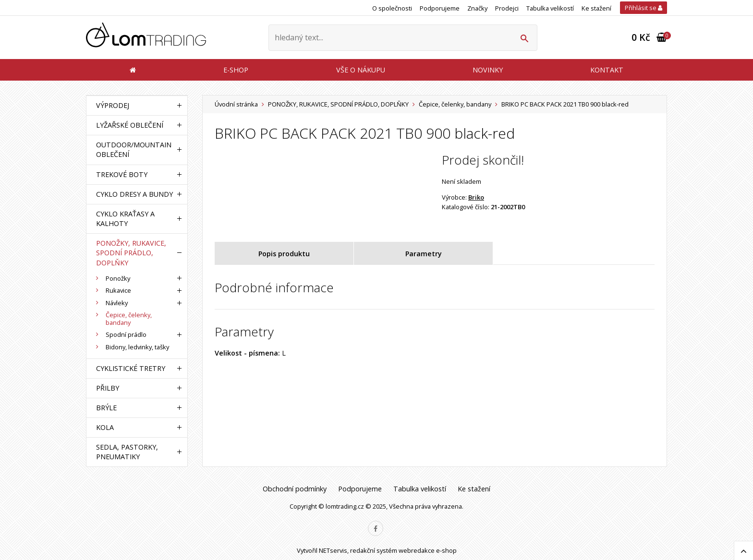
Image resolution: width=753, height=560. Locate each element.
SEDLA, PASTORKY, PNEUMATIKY (127, 452)
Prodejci (507, 8)
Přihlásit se (644, 8)
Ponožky (118, 278)
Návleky (117, 303)
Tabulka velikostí (550, 8)
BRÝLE (106, 408)
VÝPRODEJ (113, 105)
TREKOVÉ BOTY (122, 174)
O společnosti (392, 8)
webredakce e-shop (428, 550)
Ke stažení (596, 8)
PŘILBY (108, 388)
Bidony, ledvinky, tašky (137, 347)
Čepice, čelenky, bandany (455, 104)
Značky (477, 8)
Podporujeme (440, 8)
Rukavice (118, 290)
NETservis (333, 550)
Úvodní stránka (236, 104)
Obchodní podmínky (295, 489)
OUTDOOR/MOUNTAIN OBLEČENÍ (134, 149)
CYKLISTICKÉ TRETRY (131, 368)
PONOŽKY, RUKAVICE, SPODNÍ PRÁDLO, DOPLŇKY (338, 104)
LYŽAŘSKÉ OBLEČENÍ (130, 125)
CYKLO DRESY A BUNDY (134, 194)
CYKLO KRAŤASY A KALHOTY (125, 219)
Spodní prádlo (126, 334)
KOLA (105, 427)
